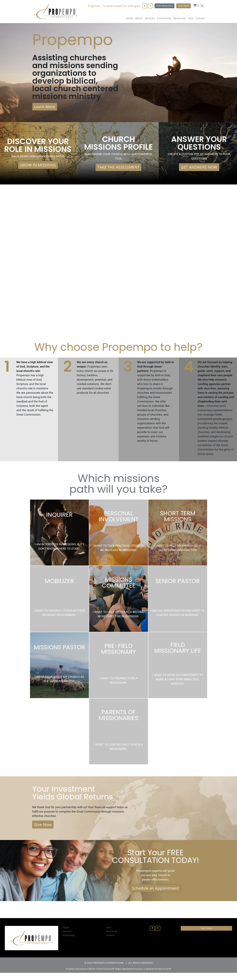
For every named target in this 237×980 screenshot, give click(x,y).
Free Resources (164, 6)
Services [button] (150, 18)
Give (191, 18)
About (139, 18)
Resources (112, 939)
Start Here (183, 6)
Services (67, 939)
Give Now (43, 831)
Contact (200, 18)
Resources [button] (179, 18)
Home (129, 18)
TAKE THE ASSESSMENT (118, 170)
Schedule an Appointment (155, 895)
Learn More (45, 109)
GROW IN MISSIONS (38, 167)
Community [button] (164, 18)
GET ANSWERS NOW (199, 170)
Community (69, 942)
